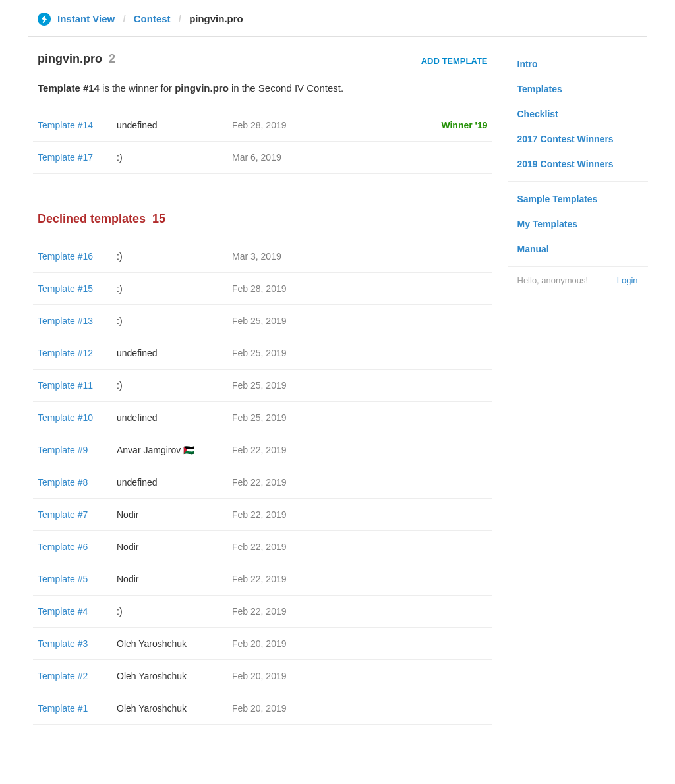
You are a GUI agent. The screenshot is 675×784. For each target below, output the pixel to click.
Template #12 (65, 353)
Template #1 (63, 708)
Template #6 (63, 547)
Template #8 (63, 482)
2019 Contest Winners (566, 164)
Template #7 (63, 515)
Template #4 (63, 611)
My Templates (548, 224)
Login (628, 280)
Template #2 (63, 676)
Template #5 (63, 579)
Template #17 (65, 157)
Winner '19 (464, 125)
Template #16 (65, 256)
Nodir (128, 515)
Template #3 (63, 644)
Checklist (538, 114)
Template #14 (65, 125)
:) (120, 157)
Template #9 (63, 450)
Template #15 (65, 289)
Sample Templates (558, 199)
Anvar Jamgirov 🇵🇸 (156, 450)
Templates (540, 89)
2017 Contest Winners (566, 139)
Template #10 (65, 418)
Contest (152, 19)
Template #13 (65, 321)
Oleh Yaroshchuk (152, 644)
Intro (528, 64)
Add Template (455, 61)
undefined (137, 125)
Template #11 (65, 385)
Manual (533, 249)
